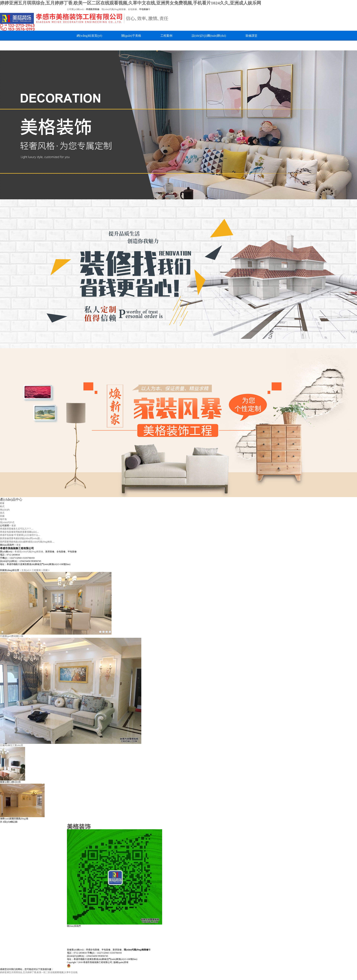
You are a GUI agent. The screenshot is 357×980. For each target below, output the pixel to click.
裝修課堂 (251, 36)
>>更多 (12, 526)
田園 (2, 516)
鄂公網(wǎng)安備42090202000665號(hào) (91, 966)
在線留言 (114, 46)
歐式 (2, 506)
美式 (2, 513)
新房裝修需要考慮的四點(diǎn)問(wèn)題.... (21, 538)
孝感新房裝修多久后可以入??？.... (17, 529)
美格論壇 (176, 46)
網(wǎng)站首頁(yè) (89, 36)
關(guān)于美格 (131, 36)
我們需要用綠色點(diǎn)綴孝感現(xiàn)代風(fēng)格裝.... (27, 542)
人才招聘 (83, 46)
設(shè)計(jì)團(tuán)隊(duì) (209, 36)
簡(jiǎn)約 (5, 510)
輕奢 (2, 503)
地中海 (3, 519)
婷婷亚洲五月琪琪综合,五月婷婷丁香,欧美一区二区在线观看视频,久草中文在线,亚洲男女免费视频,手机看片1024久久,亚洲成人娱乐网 (131, 3)
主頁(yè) (25, 570)
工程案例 (166, 36)
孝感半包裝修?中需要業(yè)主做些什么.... (20, 535)
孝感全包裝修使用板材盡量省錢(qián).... (19, 532)
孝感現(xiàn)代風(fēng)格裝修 (29, 552)
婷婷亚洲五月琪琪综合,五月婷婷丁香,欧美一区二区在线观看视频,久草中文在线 (39, 972)
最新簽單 (145, 46)
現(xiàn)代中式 (7, 522)
